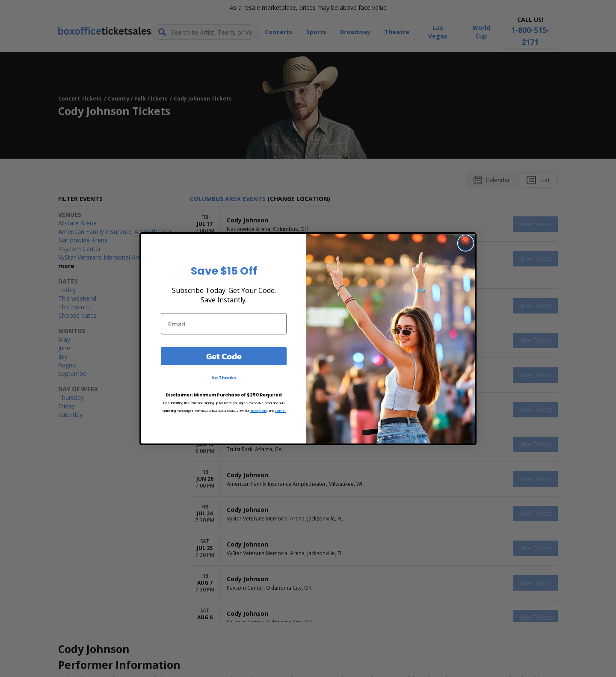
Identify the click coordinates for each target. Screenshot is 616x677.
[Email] (224, 324)
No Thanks (224, 378)
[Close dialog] (466, 243)
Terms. (280, 411)
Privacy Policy (259, 411)
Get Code (224, 356)
